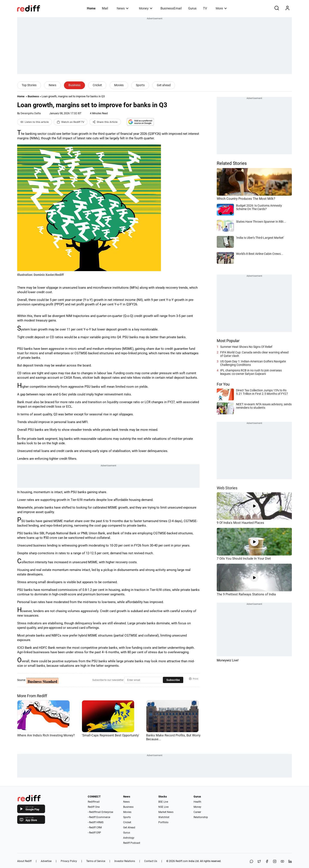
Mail (105, 8)
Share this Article (105, 122)
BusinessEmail (171, 8)
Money (146, 8)
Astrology (129, 838)
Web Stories (227, 488)
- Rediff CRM (95, 827)
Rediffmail (94, 802)
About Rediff (24, 861)
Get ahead (164, 85)
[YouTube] (282, 862)
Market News (166, 812)
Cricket (97, 85)
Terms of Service (96, 861)
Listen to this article (35, 122)
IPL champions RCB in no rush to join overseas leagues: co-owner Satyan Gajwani (251, 372)
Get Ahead (129, 827)
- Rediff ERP (94, 833)
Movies (119, 85)
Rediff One (94, 807)
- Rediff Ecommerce (99, 817)
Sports (140, 85)
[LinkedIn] (290, 862)
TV (205, 8)
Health (197, 802)
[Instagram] (275, 862)
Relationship (201, 817)
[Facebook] (267, 862)
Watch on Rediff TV (71, 122)
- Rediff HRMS (96, 822)
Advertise (46, 861)
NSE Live (163, 807)
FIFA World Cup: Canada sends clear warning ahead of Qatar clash (254, 354)
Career (197, 812)
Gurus (192, 8)
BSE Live (163, 802)
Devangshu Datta (31, 113)
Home (91, 8)
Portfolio (163, 822)
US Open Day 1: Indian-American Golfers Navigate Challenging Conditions (253, 363)
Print (194, 679)
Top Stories (29, 85)
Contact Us (151, 861)
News (123, 8)
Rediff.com (182, 861)
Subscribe (173, 680)
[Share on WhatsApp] (251, 862)
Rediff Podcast (132, 843)
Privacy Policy (69, 861)
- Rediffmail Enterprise (100, 812)
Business (74, 85)
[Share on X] (259, 862)
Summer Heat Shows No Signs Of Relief (246, 347)
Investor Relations (125, 861)
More (221, 8)
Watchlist (164, 817)
